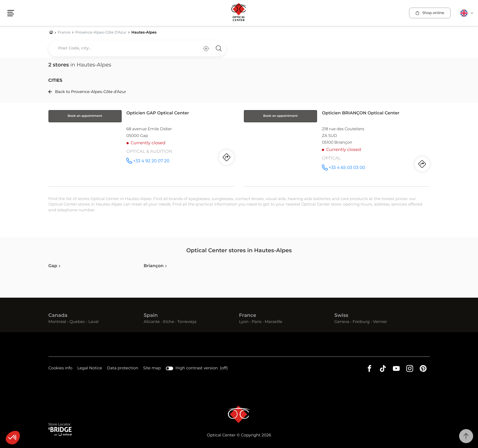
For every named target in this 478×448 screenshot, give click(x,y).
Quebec (77, 322)
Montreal (57, 322)
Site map (152, 368)
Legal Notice (89, 369)
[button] (13, 438)
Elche (169, 322)
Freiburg (361, 322)
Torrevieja (187, 322)
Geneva (342, 322)
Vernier (380, 322)
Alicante (152, 322)
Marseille (273, 322)
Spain (151, 316)
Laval (93, 322)
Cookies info (61, 369)
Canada (58, 316)
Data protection (123, 369)
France (248, 316)
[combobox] (137, 48)
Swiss (341, 316)
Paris (257, 322)
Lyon (244, 322)
